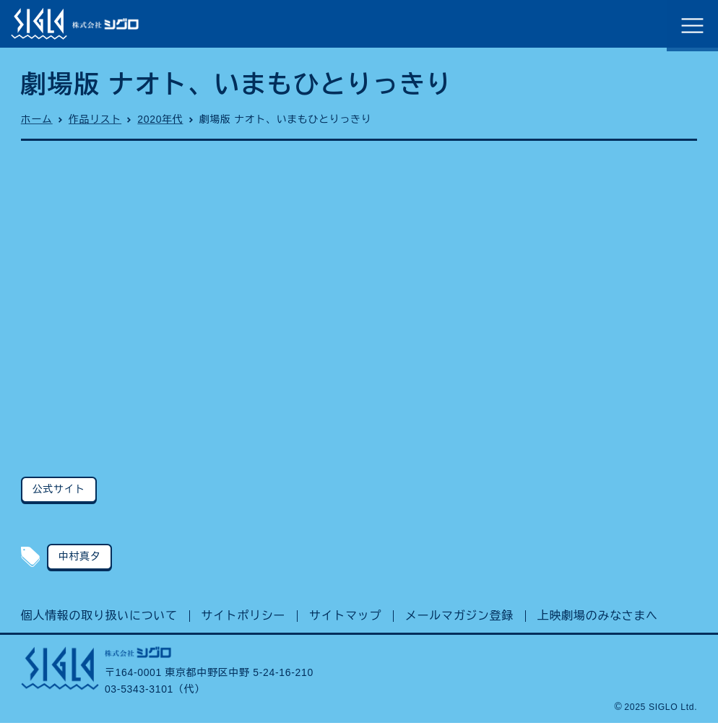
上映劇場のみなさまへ (598, 620)
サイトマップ (345, 620)
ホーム (37, 123)
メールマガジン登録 (459, 620)
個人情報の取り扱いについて (99, 620)
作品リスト (95, 123)
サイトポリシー (244, 620)
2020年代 (160, 123)
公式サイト (59, 493)
